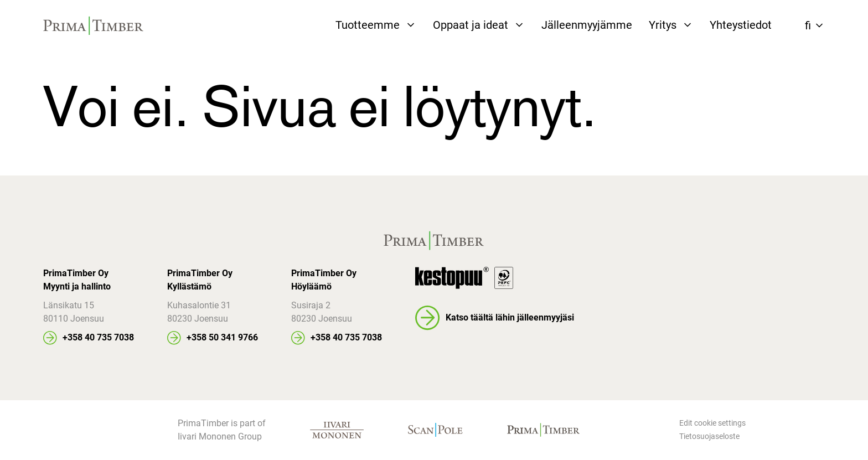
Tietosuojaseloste (709, 436)
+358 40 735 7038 (98, 337)
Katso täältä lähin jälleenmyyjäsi (510, 317)
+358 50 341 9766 (222, 337)
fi (808, 25)
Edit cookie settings (712, 423)
